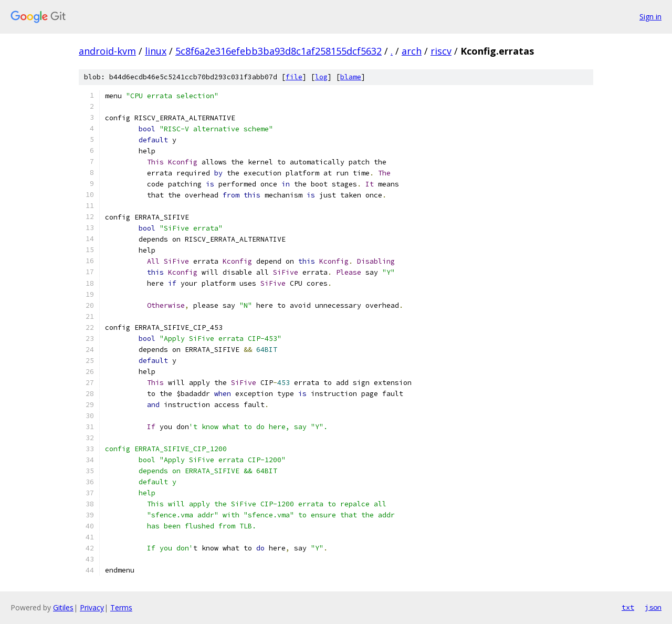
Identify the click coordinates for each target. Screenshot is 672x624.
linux (156, 51)
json (653, 607)
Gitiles (63, 607)
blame (351, 77)
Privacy (92, 607)
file (294, 77)
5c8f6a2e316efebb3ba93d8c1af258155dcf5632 (279, 51)
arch (412, 51)
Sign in (650, 17)
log (321, 77)
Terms (121, 607)
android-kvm (107, 51)
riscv (441, 51)
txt (628, 607)
